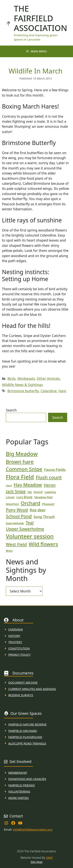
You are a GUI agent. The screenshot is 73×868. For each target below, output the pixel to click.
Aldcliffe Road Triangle (27, 743)
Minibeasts (26, 378)
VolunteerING (19, 791)
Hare (62, 391)
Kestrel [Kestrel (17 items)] (38, 492)
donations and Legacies (27, 779)
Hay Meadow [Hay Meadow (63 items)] (28, 485)
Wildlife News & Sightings (22, 385)
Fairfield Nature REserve (28, 724)
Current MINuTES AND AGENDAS (32, 689)
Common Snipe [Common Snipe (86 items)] (24, 469)
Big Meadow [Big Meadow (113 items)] (22, 454)
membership (18, 773)
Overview (16, 629)
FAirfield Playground (25, 737)
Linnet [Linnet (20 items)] (10, 497)
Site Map (36, 862)
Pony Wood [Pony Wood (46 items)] (17, 510)
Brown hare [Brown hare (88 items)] (20, 462)
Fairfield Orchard (23, 731)
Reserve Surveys (21, 695)
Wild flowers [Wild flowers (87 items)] (43, 544)
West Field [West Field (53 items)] (16, 544)
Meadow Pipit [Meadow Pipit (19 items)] (43, 497)
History (14, 636)
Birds (11, 378)
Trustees (15, 642)
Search (11, 410)
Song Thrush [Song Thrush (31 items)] (44, 517)
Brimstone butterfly (23, 391)
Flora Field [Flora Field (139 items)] (20, 477)
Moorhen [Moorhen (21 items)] (12, 504)
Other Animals (48, 378)
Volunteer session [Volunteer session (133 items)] (30, 536)
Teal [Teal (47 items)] (30, 523)
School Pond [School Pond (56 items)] (19, 516)
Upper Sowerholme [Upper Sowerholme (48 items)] (25, 529)
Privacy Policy (20, 655)
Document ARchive (23, 682)
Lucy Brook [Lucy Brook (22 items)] (24, 497)
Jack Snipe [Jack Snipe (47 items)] (16, 491)
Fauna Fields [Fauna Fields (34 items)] (55, 469)
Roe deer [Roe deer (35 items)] (38, 510)
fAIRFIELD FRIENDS (22, 785)
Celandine (48, 391)
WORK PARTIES (19, 798)
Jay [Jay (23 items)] (30, 492)
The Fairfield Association (40, 18)
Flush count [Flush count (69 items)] (49, 477)
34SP (49, 858)
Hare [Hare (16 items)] (9, 485)
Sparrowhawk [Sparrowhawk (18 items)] (15, 523)
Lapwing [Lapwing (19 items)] (50, 492)
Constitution (19, 648)
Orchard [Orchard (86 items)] (30, 503)
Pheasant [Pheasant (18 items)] (48, 504)
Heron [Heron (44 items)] (50, 485)
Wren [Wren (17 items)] (9, 551)
